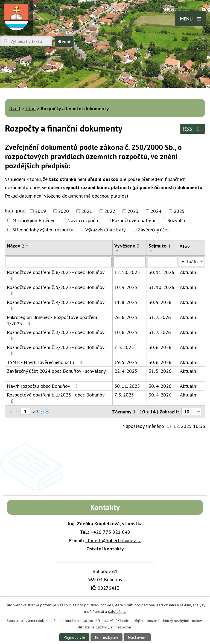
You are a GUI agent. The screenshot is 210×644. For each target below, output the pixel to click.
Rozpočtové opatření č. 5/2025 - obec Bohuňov (56, 290)
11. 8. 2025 (126, 302)
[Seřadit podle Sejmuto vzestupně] (151, 250)
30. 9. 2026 (160, 302)
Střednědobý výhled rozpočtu (43, 230)
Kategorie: (16, 211)
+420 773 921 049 (110, 532)
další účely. (117, 611)
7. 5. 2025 (124, 347)
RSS (192, 129)
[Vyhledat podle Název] (59, 262)
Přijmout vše (74, 637)
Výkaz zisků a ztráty (105, 230)
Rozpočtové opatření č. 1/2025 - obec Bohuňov (56, 398)
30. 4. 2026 (160, 386)
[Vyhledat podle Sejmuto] (162, 262)
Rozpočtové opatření (134, 220)
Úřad (30, 108)
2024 (156, 211)
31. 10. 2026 (161, 287)
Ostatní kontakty (105, 549)
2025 (179, 211)
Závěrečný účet (153, 230)
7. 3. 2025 (124, 395)
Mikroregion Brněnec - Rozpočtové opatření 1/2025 (52, 320)
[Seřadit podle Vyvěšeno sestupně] (117, 252)
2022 (110, 211)
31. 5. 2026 (160, 371)
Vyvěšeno (127, 246)
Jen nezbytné (107, 637)
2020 (63, 211)
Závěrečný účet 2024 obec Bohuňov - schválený (56, 374)
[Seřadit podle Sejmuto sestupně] (151, 252)
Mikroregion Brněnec (34, 220)
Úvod (15, 108)
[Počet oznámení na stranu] (191, 412)
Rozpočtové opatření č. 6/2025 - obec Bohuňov (56, 275)
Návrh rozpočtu (83, 220)
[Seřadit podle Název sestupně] (27, 246)
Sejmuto (160, 246)
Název (16, 246)
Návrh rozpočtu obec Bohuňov (43, 386)
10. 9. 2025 (126, 287)
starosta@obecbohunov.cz (113, 540)
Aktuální (189, 272)
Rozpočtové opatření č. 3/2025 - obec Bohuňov (56, 335)
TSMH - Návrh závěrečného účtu (45, 362)
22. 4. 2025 (126, 371)
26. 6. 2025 (126, 317)
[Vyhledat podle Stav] (192, 261)
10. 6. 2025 (126, 332)
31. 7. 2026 (160, 317)
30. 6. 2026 (160, 347)
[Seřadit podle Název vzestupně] (27, 244)
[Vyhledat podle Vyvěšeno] (130, 262)
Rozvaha (176, 220)
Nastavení (137, 637)
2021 (87, 211)
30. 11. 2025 (127, 386)
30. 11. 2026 (161, 272)
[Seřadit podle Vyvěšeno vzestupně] (117, 250)
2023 (133, 211)
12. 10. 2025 (127, 272)
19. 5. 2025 (126, 362)
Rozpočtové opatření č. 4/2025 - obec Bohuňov (56, 305)
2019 (40, 211)
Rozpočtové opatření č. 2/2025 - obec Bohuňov (56, 350)
